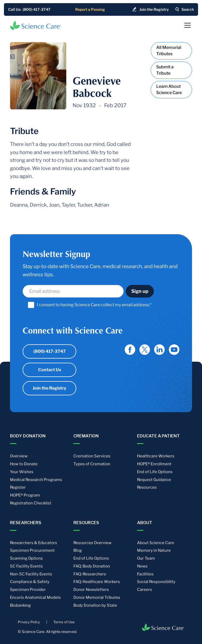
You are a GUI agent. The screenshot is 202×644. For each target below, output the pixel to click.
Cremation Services (92, 456)
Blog (78, 550)
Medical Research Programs (36, 480)
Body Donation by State (95, 605)
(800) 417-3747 (50, 351)
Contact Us (50, 370)
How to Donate (24, 464)
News (142, 566)
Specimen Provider (28, 590)
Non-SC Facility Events (31, 574)
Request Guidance (154, 480)
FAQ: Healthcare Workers (97, 582)
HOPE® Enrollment (154, 464)
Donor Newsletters (91, 590)
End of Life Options (155, 472)
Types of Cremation (92, 464)
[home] (36, 25)
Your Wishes (22, 472)
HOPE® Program (25, 495)
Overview (19, 456)
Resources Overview (92, 543)
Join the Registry (49, 388)
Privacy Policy (29, 622)
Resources (147, 487)
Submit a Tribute (165, 70)
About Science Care (156, 543)
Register (18, 487)
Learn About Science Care (169, 90)
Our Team (146, 558)
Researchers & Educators (34, 543)
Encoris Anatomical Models (35, 597)
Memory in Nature (154, 550)
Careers (145, 590)
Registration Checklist (31, 503)
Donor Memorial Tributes (97, 597)
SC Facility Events (26, 566)
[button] (186, 25)
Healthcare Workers (156, 456)
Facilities (145, 574)
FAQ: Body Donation (92, 566)
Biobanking (20, 605)
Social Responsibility (156, 582)
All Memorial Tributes (169, 51)
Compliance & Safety (30, 582)
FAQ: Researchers (90, 574)
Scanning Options (26, 558)
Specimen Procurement (32, 550)
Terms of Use (64, 622)
